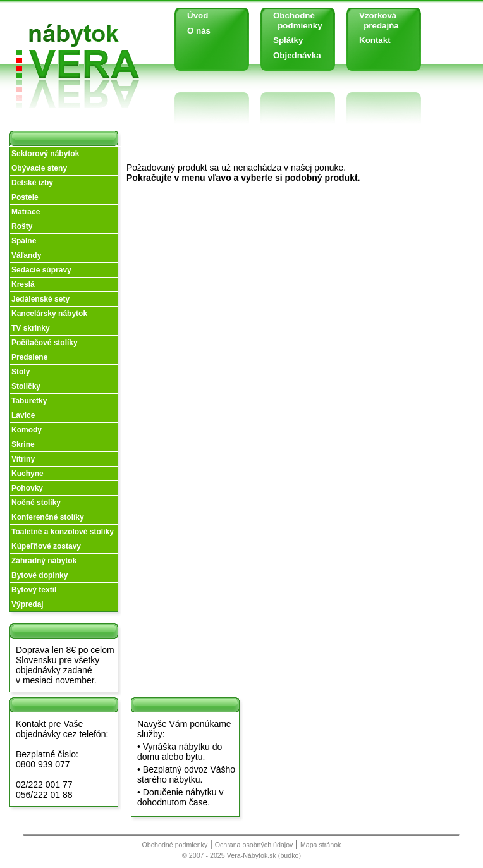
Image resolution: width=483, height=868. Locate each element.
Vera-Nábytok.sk (252, 855)
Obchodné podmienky (293, 21)
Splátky (288, 40)
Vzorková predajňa (374, 21)
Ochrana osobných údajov (254, 845)
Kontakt (375, 40)
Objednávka (297, 55)
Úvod (198, 15)
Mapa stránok (321, 845)
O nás (199, 31)
